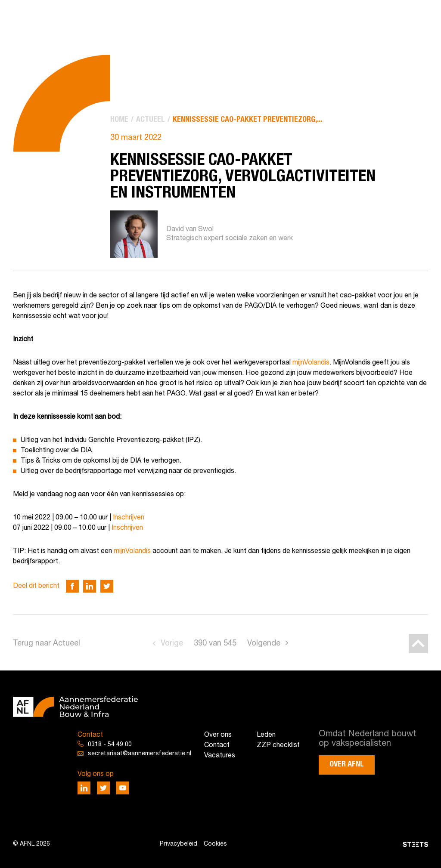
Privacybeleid (179, 844)
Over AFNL (347, 764)
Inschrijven (129, 518)
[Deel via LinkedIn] (90, 586)
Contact (217, 745)
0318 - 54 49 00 (110, 745)
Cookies (215, 844)
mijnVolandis (311, 363)
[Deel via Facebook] (72, 586)
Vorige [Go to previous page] (172, 644)
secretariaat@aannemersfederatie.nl (140, 754)
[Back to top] (418, 644)
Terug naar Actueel (47, 644)
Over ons (218, 735)
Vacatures (220, 756)
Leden (266, 735)
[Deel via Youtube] (123, 788)
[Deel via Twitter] (107, 586)
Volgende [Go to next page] (264, 644)
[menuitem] (119, 120)
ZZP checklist (278, 745)
